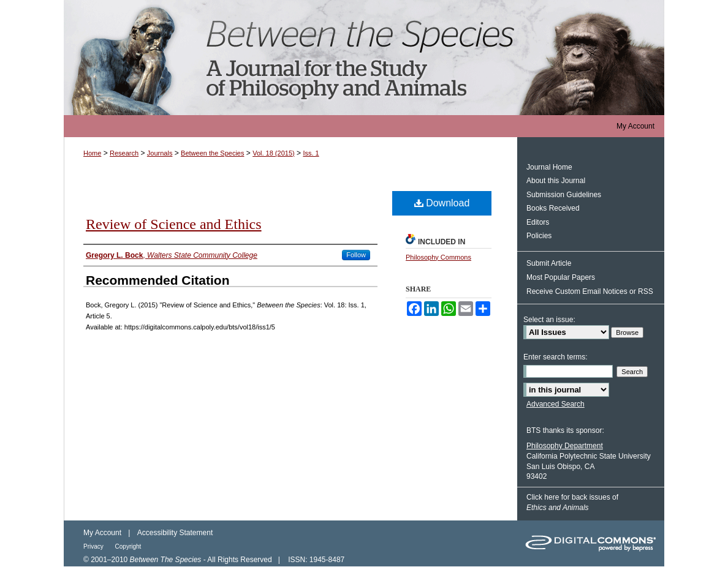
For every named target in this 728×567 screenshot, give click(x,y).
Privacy (94, 546)
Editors (538, 222)
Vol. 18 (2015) (274, 153)
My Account (102, 533)
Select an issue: (549, 320)
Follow (356, 255)
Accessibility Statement (175, 533)
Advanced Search (555, 404)
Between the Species (364, 58)
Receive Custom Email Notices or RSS (590, 291)
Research (124, 153)
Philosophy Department (565, 446)
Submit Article (549, 263)
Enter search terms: (555, 357)
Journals (160, 153)
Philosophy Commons (438, 257)
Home (92, 153)
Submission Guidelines (564, 195)
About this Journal (556, 181)
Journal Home (549, 167)
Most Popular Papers (561, 277)
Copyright (128, 546)
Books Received (553, 208)
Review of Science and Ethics (174, 224)
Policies (539, 236)
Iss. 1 (311, 153)
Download (442, 203)
